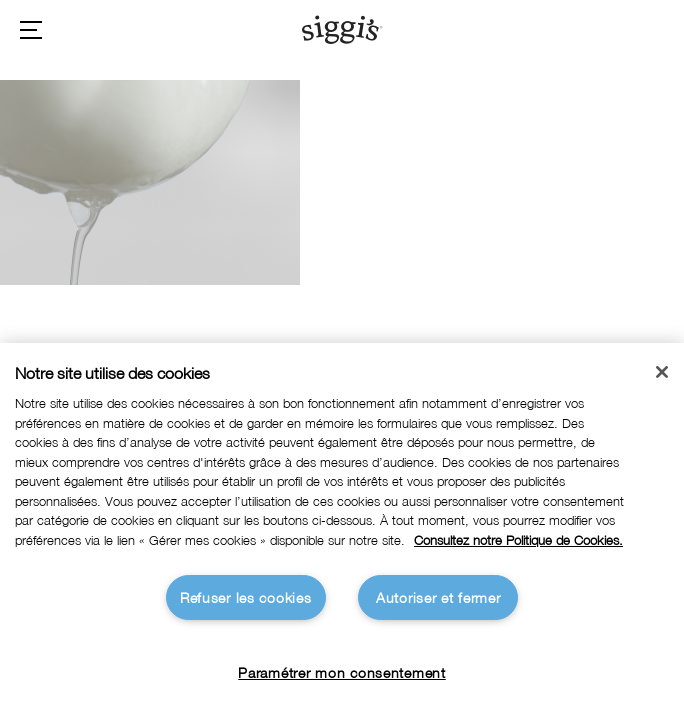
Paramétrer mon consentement (341, 672)
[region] (342, 531)
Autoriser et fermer (438, 597)
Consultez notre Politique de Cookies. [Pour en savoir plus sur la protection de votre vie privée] (518, 540)
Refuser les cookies (246, 597)
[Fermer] (662, 372)
